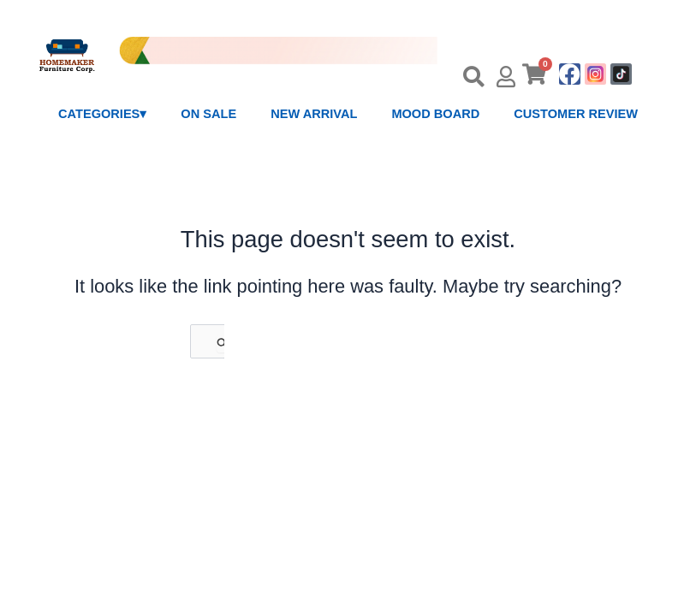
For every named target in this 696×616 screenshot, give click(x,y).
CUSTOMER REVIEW (576, 114)
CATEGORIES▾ (102, 114)
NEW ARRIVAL (314, 114)
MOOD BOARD (435, 114)
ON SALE (208, 114)
